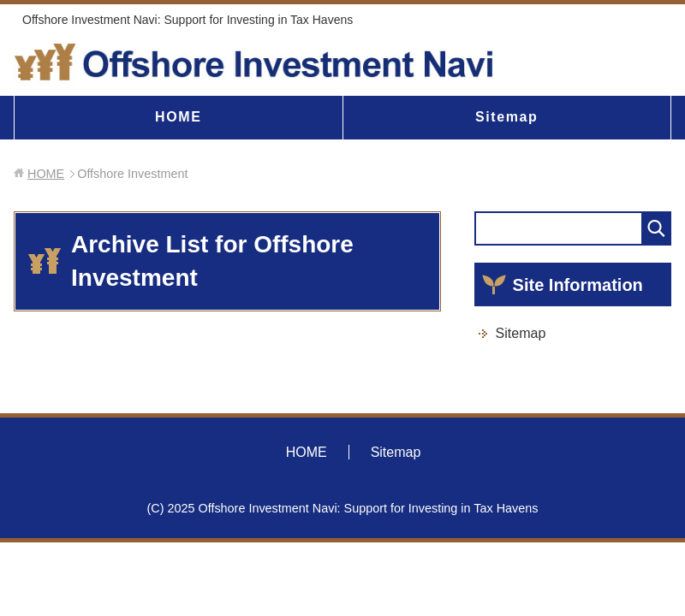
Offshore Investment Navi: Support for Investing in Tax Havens (188, 20)
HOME (178, 117)
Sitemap (506, 117)
